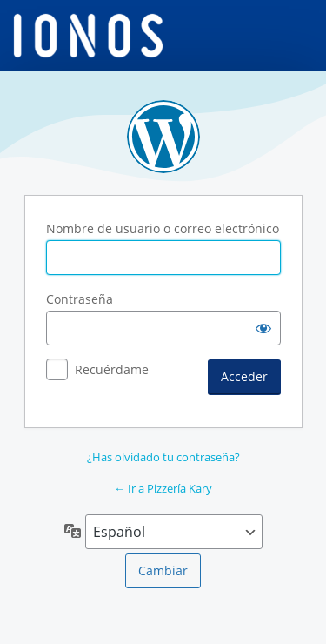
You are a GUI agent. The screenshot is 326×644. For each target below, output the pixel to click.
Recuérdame (112, 369)
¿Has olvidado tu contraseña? (163, 457)
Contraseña (80, 299)
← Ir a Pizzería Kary (163, 488)
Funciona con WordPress (163, 137)
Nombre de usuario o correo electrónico (163, 228)
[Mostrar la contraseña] (263, 328)
